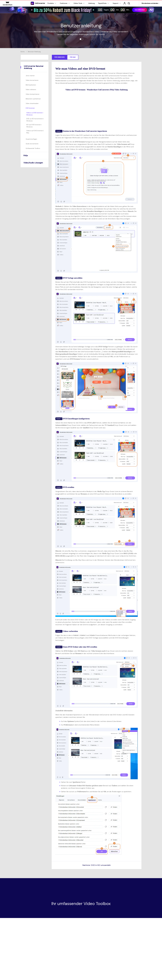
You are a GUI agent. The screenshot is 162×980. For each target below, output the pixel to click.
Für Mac (73, 57)
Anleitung (91, 3)
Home (23, 52)
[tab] (35, 76)
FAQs (26, 156)
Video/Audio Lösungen (33, 163)
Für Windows (60, 57)
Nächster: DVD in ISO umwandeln (97, 865)
